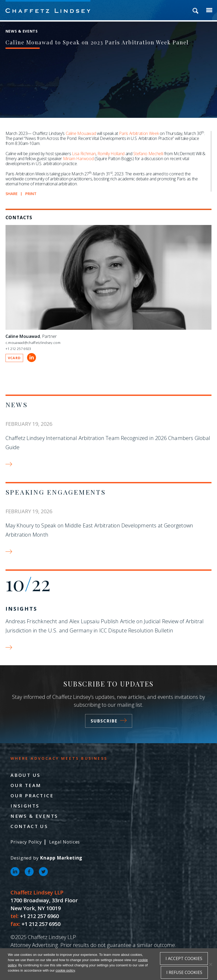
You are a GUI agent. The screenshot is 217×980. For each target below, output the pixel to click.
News (17, 404)
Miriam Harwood (78, 159)
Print (31, 194)
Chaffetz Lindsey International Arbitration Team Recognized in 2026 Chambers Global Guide (108, 443)
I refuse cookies (184, 972)
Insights (21, 609)
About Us (25, 775)
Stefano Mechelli (148, 154)
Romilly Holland (111, 154)
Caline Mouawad (81, 133)
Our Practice (32, 796)
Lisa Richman (84, 154)
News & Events (34, 816)
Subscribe (109, 721)
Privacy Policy (26, 842)
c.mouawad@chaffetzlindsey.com (33, 343)
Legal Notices (64, 842)
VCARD (14, 358)
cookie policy (65, 970)
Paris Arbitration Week (139, 133)
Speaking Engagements (56, 492)
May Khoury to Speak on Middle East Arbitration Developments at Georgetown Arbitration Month (99, 530)
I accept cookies (184, 958)
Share (12, 194)
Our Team (26, 785)
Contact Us (29, 826)
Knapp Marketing (61, 858)
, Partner (31, 336)
